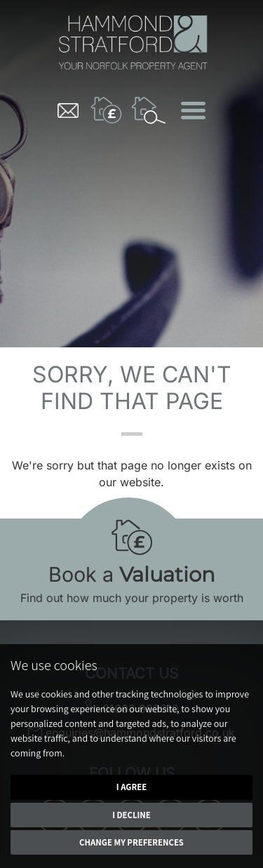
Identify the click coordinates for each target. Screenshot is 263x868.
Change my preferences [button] (131, 842)
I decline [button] (131, 815)
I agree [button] (131, 787)
